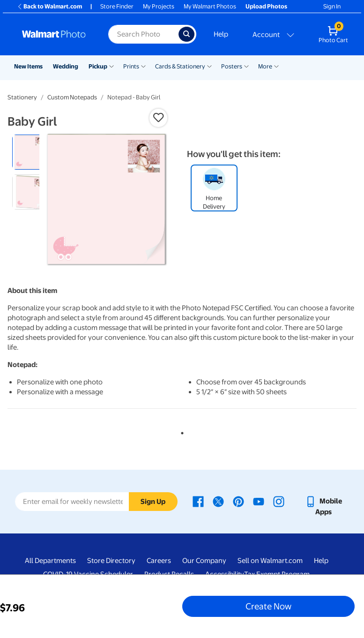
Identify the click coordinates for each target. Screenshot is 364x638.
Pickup (98, 66)
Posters (232, 66)
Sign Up (153, 502)
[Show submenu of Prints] (143, 66)
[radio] (30, 152)
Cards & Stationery (180, 66)
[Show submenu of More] (276, 66)
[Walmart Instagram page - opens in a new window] (279, 501)
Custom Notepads (72, 97)
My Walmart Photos (210, 6)
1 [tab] (180, 431)
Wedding (66, 66)
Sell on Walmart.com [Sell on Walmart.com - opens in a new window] (270, 561)
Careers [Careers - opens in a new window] (159, 561)
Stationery (22, 97)
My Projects (159, 6)
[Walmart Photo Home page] (55, 34)
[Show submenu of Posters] (246, 66)
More (265, 66)
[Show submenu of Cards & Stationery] (209, 66)
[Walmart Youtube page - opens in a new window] (259, 501)
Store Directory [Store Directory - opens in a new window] (111, 561)
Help (221, 34)
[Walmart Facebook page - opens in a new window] (198, 501)
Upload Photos (266, 6)
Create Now (268, 606)
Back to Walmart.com (49, 6)
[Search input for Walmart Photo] (143, 34)
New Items (28, 66)
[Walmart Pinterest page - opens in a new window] (238, 501)
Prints (131, 66)
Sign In (332, 6)
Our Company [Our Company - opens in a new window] (204, 561)
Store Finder (117, 6)
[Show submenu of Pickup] (111, 66)
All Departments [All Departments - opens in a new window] (50, 561)
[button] (158, 118)
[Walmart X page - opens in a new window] (218, 501)
